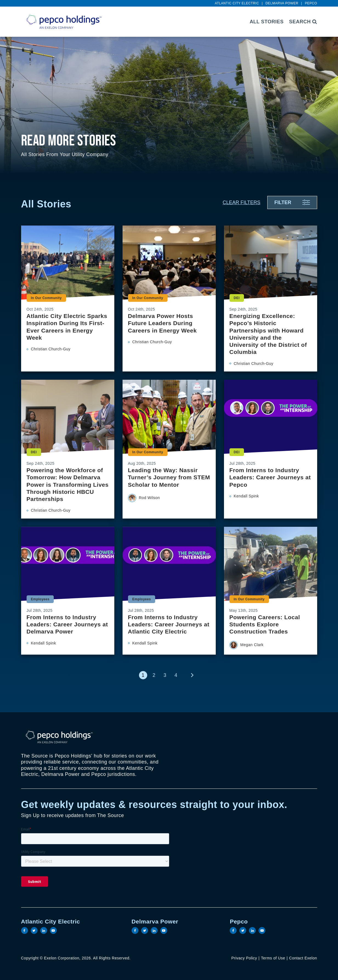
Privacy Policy (244, 958)
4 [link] (176, 675)
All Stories (267, 22)
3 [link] (165, 675)
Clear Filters (242, 202)
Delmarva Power (282, 3)
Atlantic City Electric (237, 3)
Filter (283, 202)
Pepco (311, 3)
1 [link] (143, 675)
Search (303, 22)
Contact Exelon (303, 958)
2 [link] (154, 675)
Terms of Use (273, 958)
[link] (192, 675)
